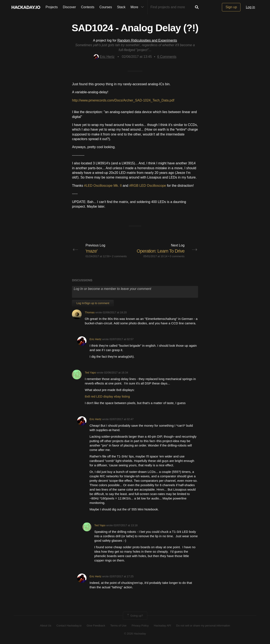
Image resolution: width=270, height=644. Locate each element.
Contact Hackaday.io (69, 626)
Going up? (135, 616)
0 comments (177, 256)
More (138, 7)
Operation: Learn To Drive (161, 251)
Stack (121, 7)
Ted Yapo (90, 373)
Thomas (90, 312)
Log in (250, 7)
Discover (69, 7)
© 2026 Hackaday (135, 634)
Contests (88, 7)
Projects (52, 7)
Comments (167, 57)
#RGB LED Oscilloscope (148, 186)
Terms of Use (118, 626)
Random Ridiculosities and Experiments (147, 40)
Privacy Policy (140, 626)
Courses (106, 7)
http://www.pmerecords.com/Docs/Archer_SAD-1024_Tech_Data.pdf (123, 100)
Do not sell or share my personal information (203, 626)
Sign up (231, 7)
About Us (46, 626)
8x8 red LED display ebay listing (107, 396)
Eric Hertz (104, 57)
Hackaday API (162, 626)
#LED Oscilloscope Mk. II (103, 186)
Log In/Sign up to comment (93, 303)
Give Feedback (96, 626)
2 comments (119, 256)
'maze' (91, 251)
